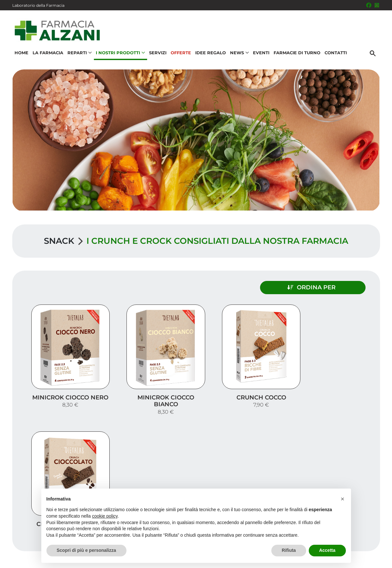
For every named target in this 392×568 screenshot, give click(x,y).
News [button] (239, 54)
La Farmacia (48, 54)
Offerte (181, 54)
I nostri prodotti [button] (120, 54)
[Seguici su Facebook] (369, 5)
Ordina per (324, 287)
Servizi (157, 54)
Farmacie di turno (297, 54)
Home (21, 54)
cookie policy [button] (105, 516)
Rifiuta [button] (289, 550)
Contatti (335, 54)
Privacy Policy (358, 553)
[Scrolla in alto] (377, 535)
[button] (343, 499)
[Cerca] (373, 54)
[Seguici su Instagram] (377, 5)
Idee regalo (358, 493)
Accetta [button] (327, 550)
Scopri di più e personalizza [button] (86, 550)
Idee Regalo (210, 54)
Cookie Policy (362, 560)
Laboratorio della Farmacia (38, 5)
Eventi (261, 54)
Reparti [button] (79, 54)
